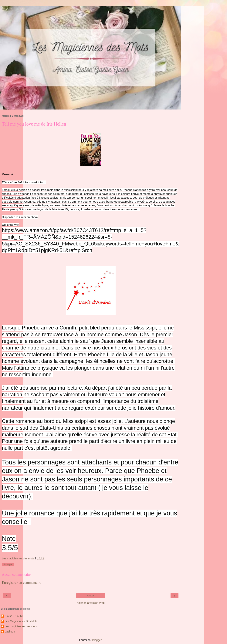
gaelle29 (10, 632)
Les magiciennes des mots (21, 626)
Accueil (91, 596)
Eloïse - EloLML (14, 616)
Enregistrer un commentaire (22, 583)
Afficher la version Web (91, 603)
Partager (8, 565)
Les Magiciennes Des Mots (21, 621)
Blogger (97, 640)
